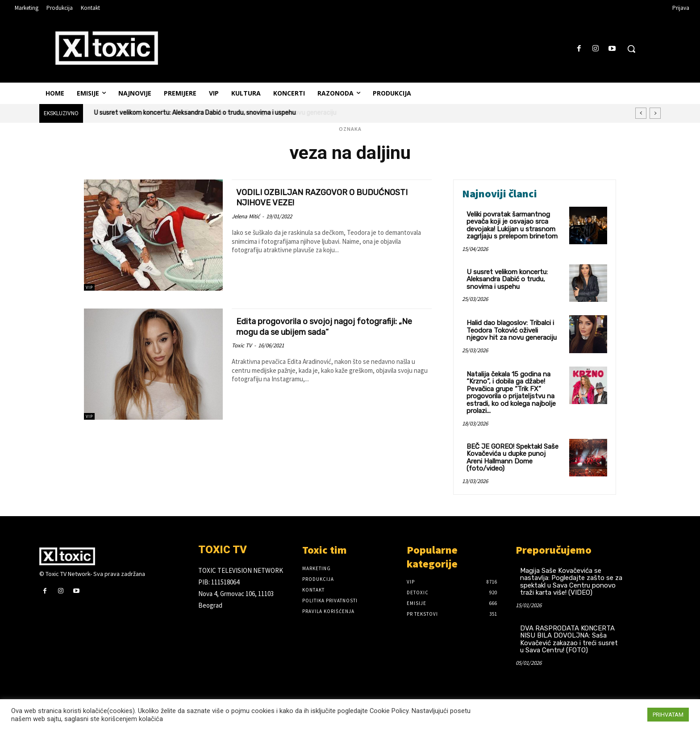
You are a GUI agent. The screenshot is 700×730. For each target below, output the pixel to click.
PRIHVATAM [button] (668, 715)
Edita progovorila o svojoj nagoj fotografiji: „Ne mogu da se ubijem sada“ (330, 326)
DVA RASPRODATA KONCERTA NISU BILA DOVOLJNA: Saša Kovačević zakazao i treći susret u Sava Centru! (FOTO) (569, 639)
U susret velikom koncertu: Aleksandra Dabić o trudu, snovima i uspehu (195, 113)
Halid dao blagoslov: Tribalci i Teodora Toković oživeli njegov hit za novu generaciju (512, 330)
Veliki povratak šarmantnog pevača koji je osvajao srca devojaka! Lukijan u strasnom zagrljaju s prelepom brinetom (512, 225)
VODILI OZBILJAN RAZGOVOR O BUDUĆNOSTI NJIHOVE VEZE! (305, 197)
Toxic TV (242, 345)
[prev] (641, 113)
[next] (655, 113)
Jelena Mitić (246, 216)
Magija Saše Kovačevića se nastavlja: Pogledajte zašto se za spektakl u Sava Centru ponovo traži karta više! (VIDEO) (571, 582)
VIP (89, 287)
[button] (631, 49)
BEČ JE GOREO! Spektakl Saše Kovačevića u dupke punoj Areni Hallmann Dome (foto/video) (512, 458)
